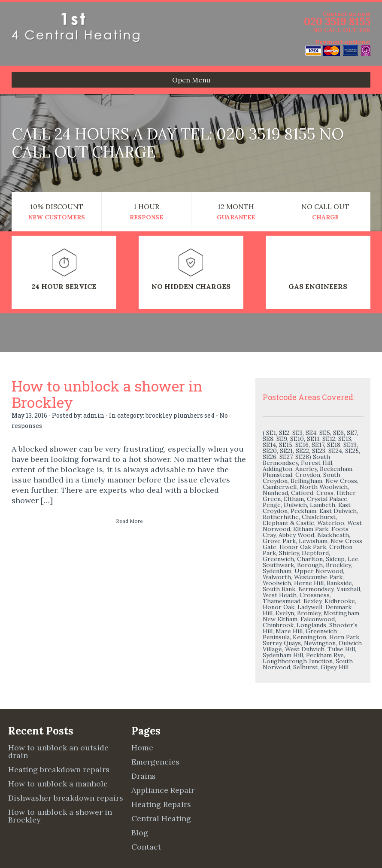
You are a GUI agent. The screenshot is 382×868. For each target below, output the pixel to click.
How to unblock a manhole (58, 784)
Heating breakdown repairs (59, 769)
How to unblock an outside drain (58, 751)
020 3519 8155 (337, 22)
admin (94, 415)
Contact (146, 847)
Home (142, 748)
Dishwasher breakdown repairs (66, 798)
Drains (144, 776)
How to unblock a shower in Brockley (107, 394)
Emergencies (155, 762)
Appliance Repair (163, 790)
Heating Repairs (161, 804)
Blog (140, 833)
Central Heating (161, 818)
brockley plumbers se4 (180, 415)
